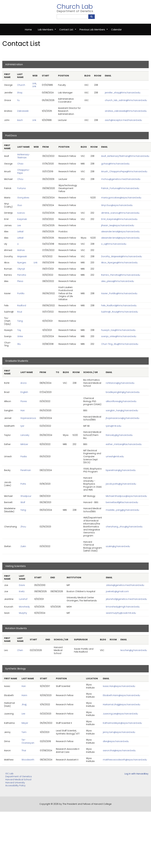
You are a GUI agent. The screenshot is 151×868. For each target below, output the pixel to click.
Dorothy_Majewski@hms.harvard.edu (122, 256)
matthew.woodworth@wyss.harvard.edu (125, 760)
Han (23, 410)
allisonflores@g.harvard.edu (121, 401)
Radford (22, 306)
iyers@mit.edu (113, 426)
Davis (22, 585)
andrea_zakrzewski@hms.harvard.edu (126, 111)
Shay (20, 93)
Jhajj (24, 704)
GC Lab (9, 774)
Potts (23, 484)
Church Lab (75, 6)
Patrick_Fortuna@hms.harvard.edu (120, 188)
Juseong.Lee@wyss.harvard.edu (120, 714)
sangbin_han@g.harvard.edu (122, 410)
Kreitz (22, 591)
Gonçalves (23, 198)
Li (18, 244)
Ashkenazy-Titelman (24, 156)
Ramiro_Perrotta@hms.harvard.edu (121, 275)
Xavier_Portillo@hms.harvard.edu (119, 293)
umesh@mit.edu (115, 456)
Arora (23, 383)
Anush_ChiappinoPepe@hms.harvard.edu (124, 171)
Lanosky (25, 435)
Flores (24, 401)
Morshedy (24, 607)
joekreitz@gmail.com (117, 591)
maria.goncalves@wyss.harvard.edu (121, 198)
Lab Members (47, 31)
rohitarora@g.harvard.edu (120, 383)
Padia (24, 456)
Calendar (116, 30)
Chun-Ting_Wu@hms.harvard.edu (120, 344)
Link (34, 83)
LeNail (20, 232)
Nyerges (22, 263)
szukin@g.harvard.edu (118, 546)
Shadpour (26, 496)
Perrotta (22, 275)
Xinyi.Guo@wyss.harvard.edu (117, 205)
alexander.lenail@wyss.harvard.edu (120, 232)
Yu (18, 100)
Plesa (20, 281)
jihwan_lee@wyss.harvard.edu (118, 225)
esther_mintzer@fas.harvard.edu (124, 444)
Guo (20, 205)
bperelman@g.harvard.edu (121, 470)
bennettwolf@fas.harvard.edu (122, 502)
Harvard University (15, 783)
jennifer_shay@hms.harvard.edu (123, 93)
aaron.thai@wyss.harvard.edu (119, 750)
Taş (19, 330)
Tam (24, 732)
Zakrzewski (23, 111)
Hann (24, 695)
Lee (19, 225)
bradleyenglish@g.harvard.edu (123, 392)
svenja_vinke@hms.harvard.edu (119, 336)
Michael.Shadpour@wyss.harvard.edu (126, 496)
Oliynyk (21, 269)
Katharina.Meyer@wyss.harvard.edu (122, 723)
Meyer (25, 723)
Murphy (23, 613)
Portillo (21, 293)
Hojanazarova (28, 418)
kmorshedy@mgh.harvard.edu (123, 607)
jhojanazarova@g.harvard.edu (122, 418)
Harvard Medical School (18, 780)
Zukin (23, 546)
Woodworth (28, 760)
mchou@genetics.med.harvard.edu (121, 179)
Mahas (21, 250)
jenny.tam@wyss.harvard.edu (119, 732)
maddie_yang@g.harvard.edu (122, 510)
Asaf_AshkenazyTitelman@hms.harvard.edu (125, 156)
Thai (24, 750)
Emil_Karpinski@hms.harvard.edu (119, 219)
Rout (20, 312)
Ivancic (21, 213)
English (24, 392)
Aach (20, 120)
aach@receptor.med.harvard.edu (123, 120)
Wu (19, 344)
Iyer (22, 426)
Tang (20, 321)
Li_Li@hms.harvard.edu (114, 244)
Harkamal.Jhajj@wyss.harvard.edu (122, 704)
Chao (20, 164)
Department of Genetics (19, 776)
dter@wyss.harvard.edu (116, 741)
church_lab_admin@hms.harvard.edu (126, 100)
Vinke (20, 336)
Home (28, 30)
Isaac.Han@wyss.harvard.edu (119, 686)
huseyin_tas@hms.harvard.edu (118, 330)
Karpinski (22, 219)
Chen (20, 650)
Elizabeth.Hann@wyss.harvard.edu (121, 695)
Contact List (68, 31)
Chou (20, 179)
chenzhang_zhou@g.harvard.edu (124, 527)
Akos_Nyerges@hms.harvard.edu (119, 263)
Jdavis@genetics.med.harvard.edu (125, 585)
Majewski (22, 256)
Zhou (23, 527)
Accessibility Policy (15, 785)
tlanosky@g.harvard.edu (119, 435)
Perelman (26, 470)
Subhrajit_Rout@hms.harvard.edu (120, 312)
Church (21, 85)
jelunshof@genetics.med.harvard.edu (126, 599)
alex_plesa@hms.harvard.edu (118, 281)
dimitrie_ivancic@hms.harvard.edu (120, 213)
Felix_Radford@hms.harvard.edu (119, 306)
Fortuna (21, 188)
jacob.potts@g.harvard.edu (121, 484)
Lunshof (23, 599)
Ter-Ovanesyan (28, 741)
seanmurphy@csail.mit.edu (121, 613)
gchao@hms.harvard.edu (115, 164)
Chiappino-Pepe (24, 171)
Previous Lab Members (94, 31)
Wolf (23, 502)
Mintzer (24, 444)
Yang (23, 510)
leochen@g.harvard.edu (134, 650)
